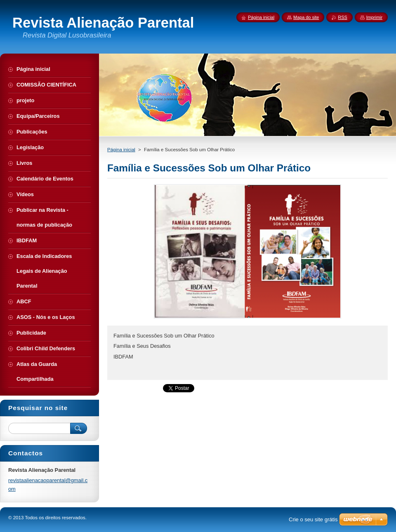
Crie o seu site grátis (313, 519)
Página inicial (121, 150)
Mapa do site (306, 17)
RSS (342, 17)
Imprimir (374, 17)
